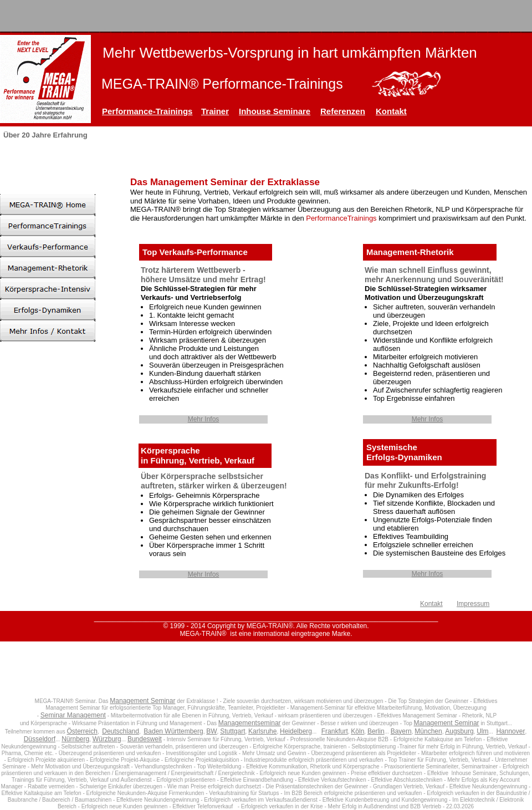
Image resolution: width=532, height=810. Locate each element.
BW (211, 731)
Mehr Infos (204, 419)
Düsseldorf (40, 739)
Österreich (82, 731)
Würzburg (107, 739)
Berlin (376, 731)
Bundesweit (145, 739)
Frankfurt (335, 731)
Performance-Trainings (147, 111)
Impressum (473, 604)
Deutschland (121, 731)
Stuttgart (232, 731)
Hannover (510, 731)
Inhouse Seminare (275, 111)
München (428, 731)
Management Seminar (142, 701)
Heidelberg (296, 731)
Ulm (482, 731)
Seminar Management (73, 715)
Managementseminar (250, 723)
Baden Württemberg (173, 731)
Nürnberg (75, 739)
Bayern (401, 731)
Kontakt (391, 111)
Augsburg (459, 731)
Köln (357, 731)
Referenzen (343, 111)
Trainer (215, 111)
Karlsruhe (262, 731)
